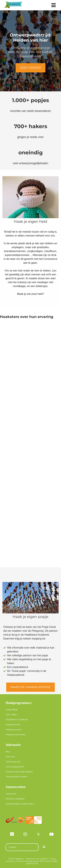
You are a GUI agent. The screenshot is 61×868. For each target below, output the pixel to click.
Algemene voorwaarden (37, 859)
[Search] (44, 847)
